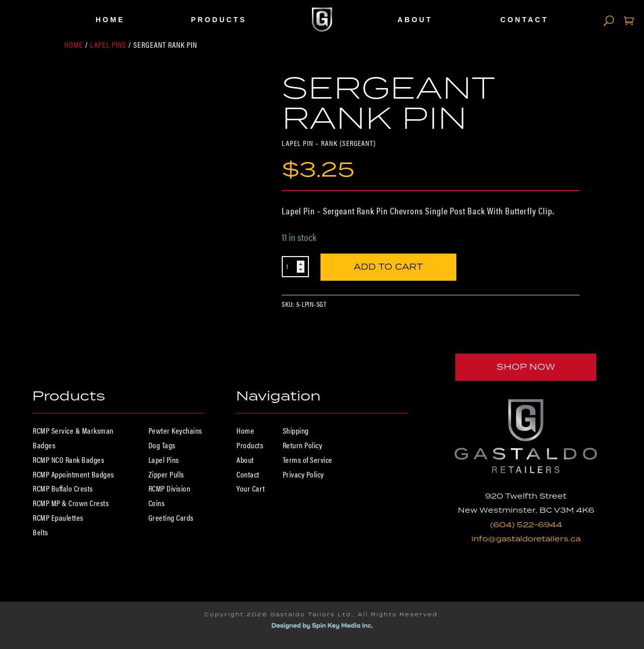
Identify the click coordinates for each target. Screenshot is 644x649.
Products (219, 20)
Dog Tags (162, 445)
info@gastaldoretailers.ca (526, 539)
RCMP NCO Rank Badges (68, 460)
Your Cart (251, 488)
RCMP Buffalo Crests (63, 488)
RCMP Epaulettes (58, 517)
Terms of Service (308, 460)
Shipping (296, 430)
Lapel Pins (108, 45)
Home (110, 20)
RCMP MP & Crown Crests (71, 503)
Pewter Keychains (175, 430)
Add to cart (388, 266)
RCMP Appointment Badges (73, 474)
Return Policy (303, 445)
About (415, 20)
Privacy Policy (303, 474)
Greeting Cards (171, 517)
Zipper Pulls (166, 474)
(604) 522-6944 (526, 524)
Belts (41, 532)
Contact (525, 20)
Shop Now (526, 367)
